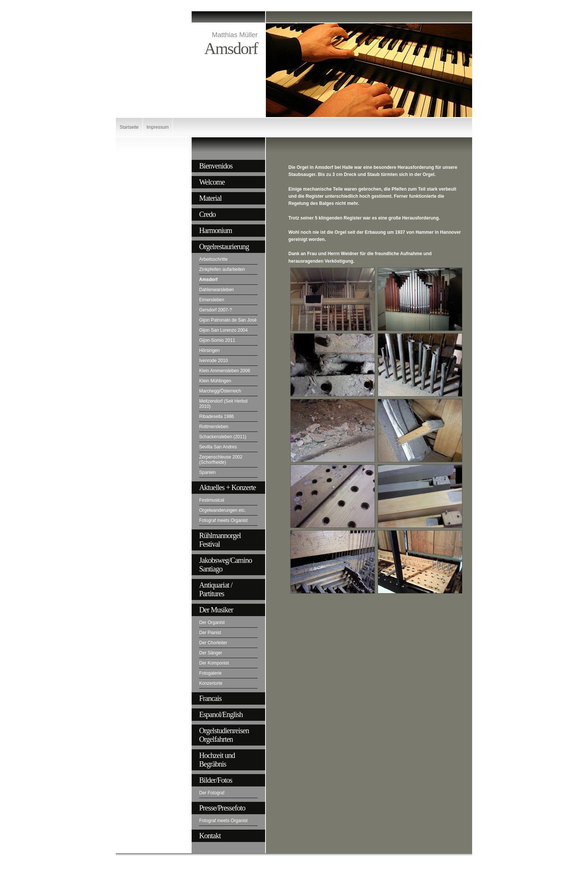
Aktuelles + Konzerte (227, 487)
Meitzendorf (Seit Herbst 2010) (223, 404)
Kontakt (210, 836)
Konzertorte (211, 683)
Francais (210, 698)
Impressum (158, 127)
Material (210, 198)
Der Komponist (214, 663)
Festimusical (212, 500)
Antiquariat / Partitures (216, 589)
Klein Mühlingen (215, 381)
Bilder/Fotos (216, 780)
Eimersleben (212, 300)
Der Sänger (211, 653)
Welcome (212, 182)
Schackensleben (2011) (223, 437)
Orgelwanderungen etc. (223, 510)
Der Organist (212, 622)
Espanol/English (221, 714)
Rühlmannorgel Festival (220, 540)
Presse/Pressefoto (222, 808)
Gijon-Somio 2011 (217, 340)
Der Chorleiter (213, 643)
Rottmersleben (214, 427)
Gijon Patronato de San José (228, 320)
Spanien (207, 472)
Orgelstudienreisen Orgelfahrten (224, 735)
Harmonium (216, 230)
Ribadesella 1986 (217, 416)
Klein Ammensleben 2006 (225, 371)
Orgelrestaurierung (224, 247)
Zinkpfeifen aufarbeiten (222, 269)
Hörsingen (209, 350)
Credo (207, 214)
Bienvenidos (216, 166)
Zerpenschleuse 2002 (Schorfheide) (221, 460)
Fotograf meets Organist (223, 520)
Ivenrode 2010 (214, 361)
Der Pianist (210, 633)
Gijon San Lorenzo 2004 (223, 330)
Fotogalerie (210, 673)
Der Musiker (216, 610)
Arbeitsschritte (213, 259)
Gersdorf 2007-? (215, 310)
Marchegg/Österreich (220, 391)
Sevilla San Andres (218, 447)
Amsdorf (208, 280)
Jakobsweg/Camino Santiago (226, 565)
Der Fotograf (212, 793)
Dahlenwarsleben (217, 290)
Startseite (129, 127)
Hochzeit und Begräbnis (217, 760)
